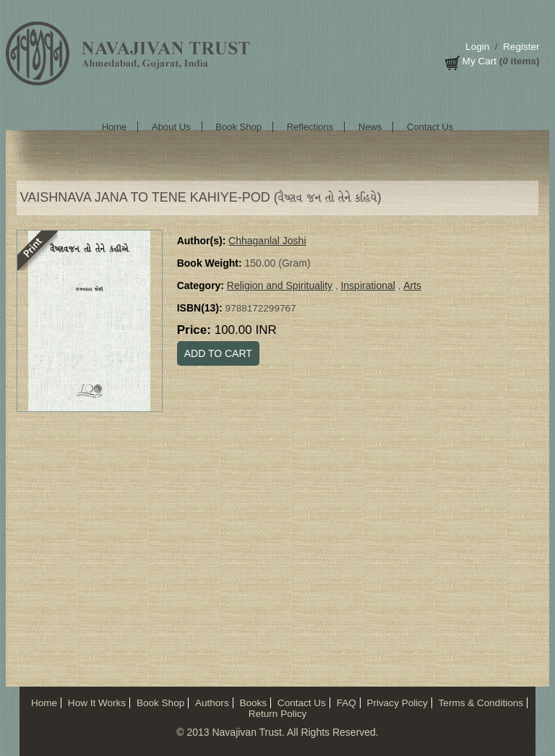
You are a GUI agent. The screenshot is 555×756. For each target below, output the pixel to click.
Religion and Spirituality (280, 285)
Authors (212, 703)
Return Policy (278, 714)
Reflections (310, 127)
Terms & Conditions (481, 703)
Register (521, 47)
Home (115, 127)
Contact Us (430, 127)
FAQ (347, 703)
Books (253, 703)
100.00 (246, 330)
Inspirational (368, 285)
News (370, 127)
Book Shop (238, 127)
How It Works (97, 703)
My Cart (479, 61)
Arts (412, 285)
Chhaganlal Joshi (267, 241)
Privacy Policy (397, 703)
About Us (171, 127)
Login (477, 47)
